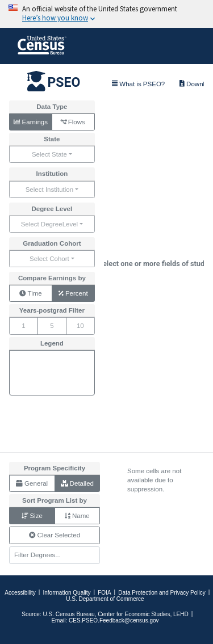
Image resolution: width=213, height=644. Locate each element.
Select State (49, 154)
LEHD (181, 614)
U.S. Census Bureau (68, 614)
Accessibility (20, 593)
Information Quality (67, 593)
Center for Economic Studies (134, 614)
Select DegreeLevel (50, 224)
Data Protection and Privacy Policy (162, 593)
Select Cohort (49, 259)
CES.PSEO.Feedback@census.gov (114, 620)
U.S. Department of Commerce (105, 599)
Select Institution (50, 190)
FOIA (104, 593)
